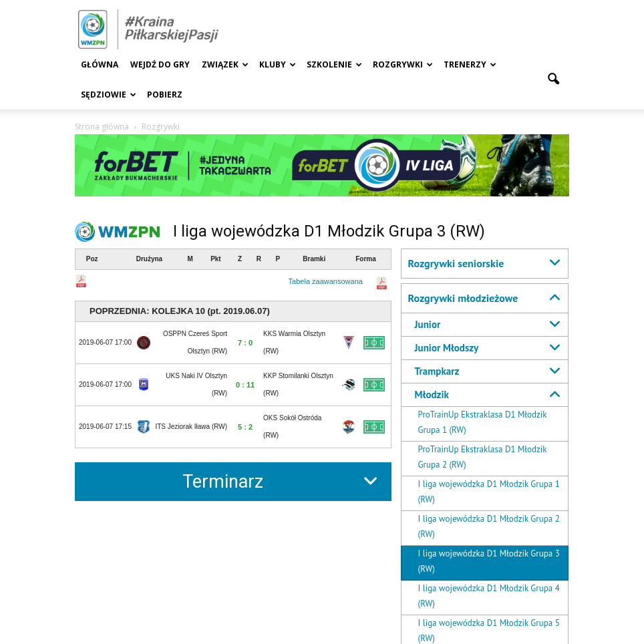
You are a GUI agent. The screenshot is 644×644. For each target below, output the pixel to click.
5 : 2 (245, 427)
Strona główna (102, 127)
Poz (92, 259)
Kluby (278, 64)
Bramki (314, 259)
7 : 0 (245, 343)
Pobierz (165, 95)
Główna (100, 64)
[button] (553, 79)
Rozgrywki (403, 64)
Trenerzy (470, 64)
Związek (225, 64)
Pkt (216, 259)
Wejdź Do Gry (160, 64)
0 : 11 (245, 385)
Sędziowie (109, 95)
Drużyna (149, 259)
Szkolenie (334, 64)
